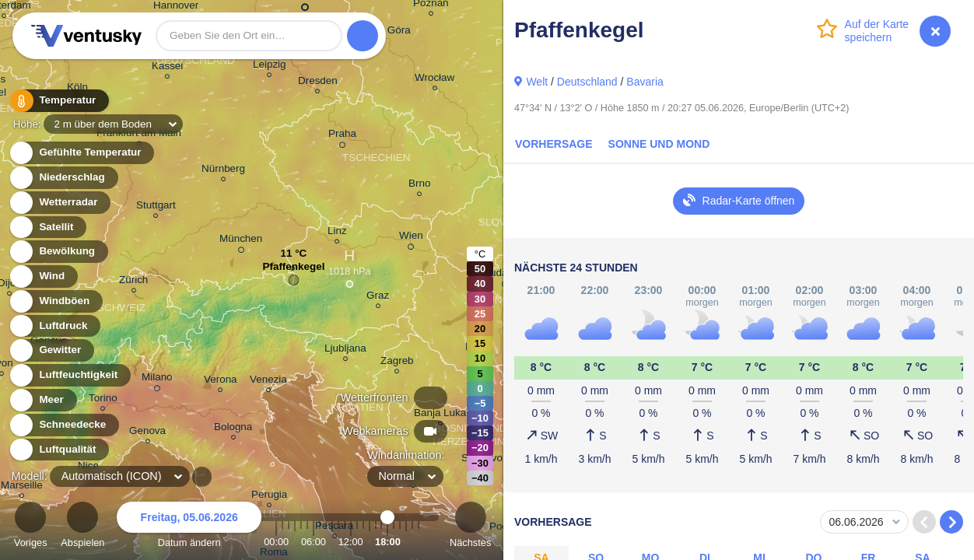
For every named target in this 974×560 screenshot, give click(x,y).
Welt (537, 82)
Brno (419, 185)
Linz (337, 233)
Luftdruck (54, 326)
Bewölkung (58, 252)
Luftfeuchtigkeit (69, 375)
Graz (378, 297)
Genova (147, 433)
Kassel (167, 68)
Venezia (268, 381)
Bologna (233, 429)
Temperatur (58, 101)
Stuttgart (156, 207)
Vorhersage (554, 144)
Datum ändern (189, 527)
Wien (411, 238)
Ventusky (84, 36)
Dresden (318, 83)
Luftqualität (59, 450)
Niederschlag (63, 178)
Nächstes (470, 527)
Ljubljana (345, 350)
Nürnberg (223, 171)
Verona (221, 381)
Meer (42, 400)
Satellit (47, 227)
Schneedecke (63, 425)
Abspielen (82, 527)
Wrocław (434, 80)
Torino (103, 400)
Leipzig (270, 66)
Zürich (133, 282)
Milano (157, 380)
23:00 (419, 542)
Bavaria (645, 82)
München (241, 241)
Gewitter (51, 350)
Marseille (22, 487)
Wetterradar (60, 203)
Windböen (55, 301)
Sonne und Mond (659, 144)
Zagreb (397, 363)
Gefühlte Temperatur (81, 153)
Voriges (31, 527)
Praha (342, 136)
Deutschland (587, 82)
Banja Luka (440, 415)
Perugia (269, 497)
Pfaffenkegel (293, 270)
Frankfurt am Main (139, 135)
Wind (43, 276)
